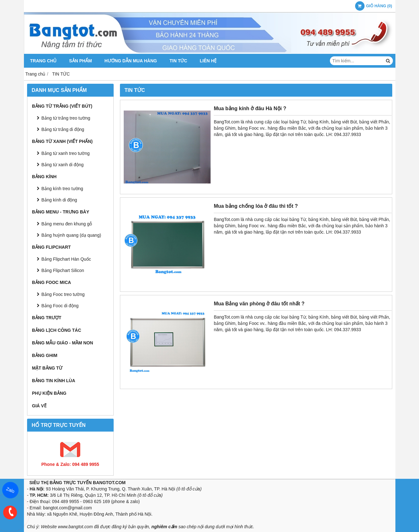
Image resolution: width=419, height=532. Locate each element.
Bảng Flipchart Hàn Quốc (66, 259)
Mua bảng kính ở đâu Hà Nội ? (250, 108)
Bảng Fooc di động (60, 306)
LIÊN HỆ (208, 61)
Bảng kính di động (59, 200)
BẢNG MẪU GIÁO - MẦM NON (63, 343)
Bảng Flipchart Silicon (63, 270)
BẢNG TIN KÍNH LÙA (54, 381)
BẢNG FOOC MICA (52, 282)
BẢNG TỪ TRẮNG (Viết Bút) (62, 106)
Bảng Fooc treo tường (63, 294)
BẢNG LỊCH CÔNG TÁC (57, 330)
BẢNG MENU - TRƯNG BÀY (61, 212)
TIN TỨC (178, 61)
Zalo (10, 490)
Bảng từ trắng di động (63, 129)
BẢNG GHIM (45, 355)
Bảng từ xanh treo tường (66, 153)
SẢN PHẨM (80, 61)
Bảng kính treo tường (62, 189)
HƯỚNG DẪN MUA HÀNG (131, 61)
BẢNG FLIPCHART (51, 247)
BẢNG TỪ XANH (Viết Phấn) (62, 141)
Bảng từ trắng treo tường (66, 118)
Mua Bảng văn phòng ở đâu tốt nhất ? (259, 303)
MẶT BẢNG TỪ (47, 368)
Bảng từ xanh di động (63, 165)
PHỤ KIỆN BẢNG (49, 393)
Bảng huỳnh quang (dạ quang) (71, 235)
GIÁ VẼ (39, 406)
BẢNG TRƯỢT (47, 318)
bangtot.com (55, 508)
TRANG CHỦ (43, 61)
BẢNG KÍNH (44, 177)
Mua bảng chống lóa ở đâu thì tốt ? (256, 206)
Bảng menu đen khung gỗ (67, 224)
